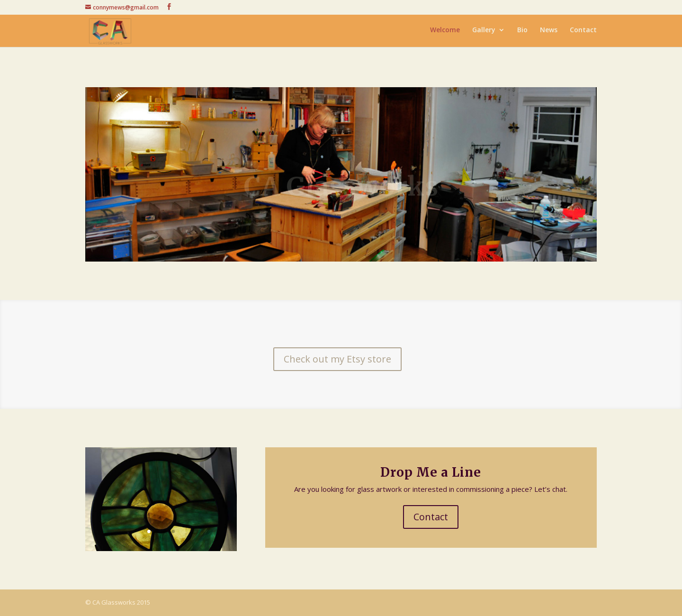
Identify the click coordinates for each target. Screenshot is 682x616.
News (549, 32)
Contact (583, 32)
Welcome (445, 32)
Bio (522, 32)
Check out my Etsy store (337, 359)
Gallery (484, 32)
